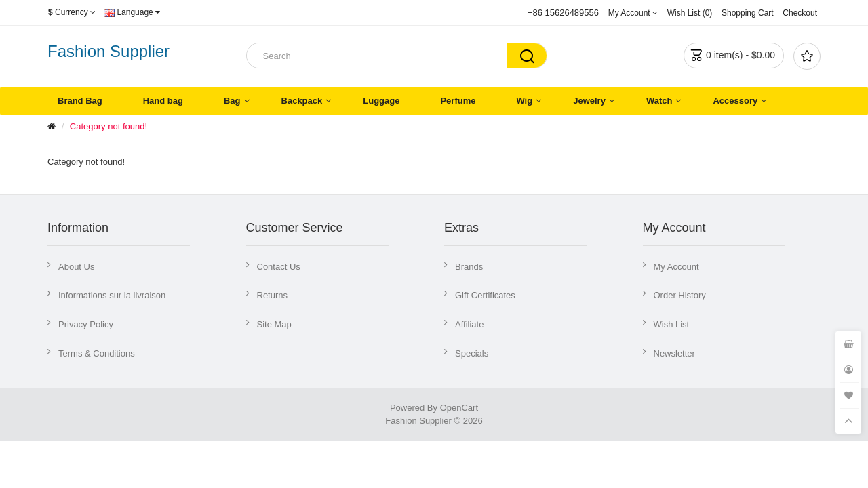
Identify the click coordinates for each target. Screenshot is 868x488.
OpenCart (459, 408)
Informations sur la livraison (112, 295)
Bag (232, 101)
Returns (273, 295)
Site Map (274, 324)
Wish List (672, 324)
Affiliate (469, 324)
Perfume (458, 101)
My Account (676, 267)
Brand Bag (80, 101)
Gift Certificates (485, 295)
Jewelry (589, 101)
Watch (659, 101)
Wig (524, 101)
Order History (680, 295)
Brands (469, 267)
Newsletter (674, 353)
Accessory (735, 101)
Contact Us (279, 267)
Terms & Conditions (97, 353)
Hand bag (163, 101)
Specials (472, 353)
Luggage (381, 101)
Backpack (302, 101)
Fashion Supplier (108, 51)
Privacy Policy (86, 324)
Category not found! (108, 126)
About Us (76, 267)
